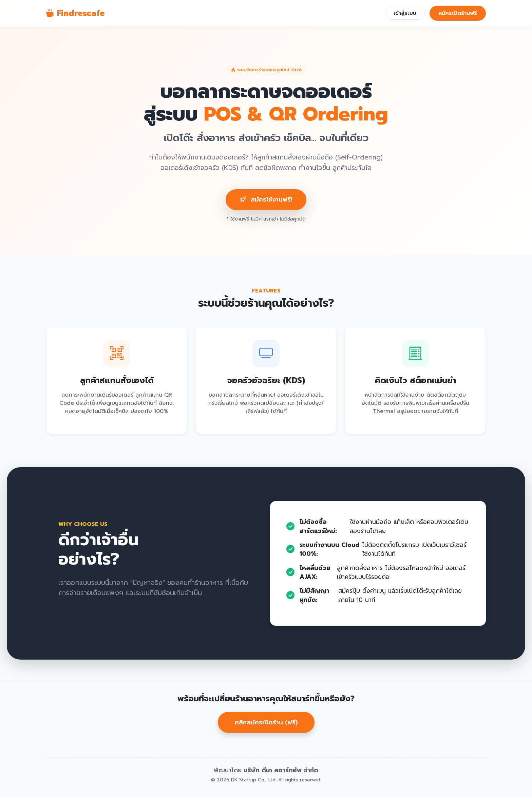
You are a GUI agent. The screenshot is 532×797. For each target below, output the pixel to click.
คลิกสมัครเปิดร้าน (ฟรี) (266, 722)
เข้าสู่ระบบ (405, 13)
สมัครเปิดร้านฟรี (458, 13)
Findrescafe (75, 13)
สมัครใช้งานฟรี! (266, 200)
